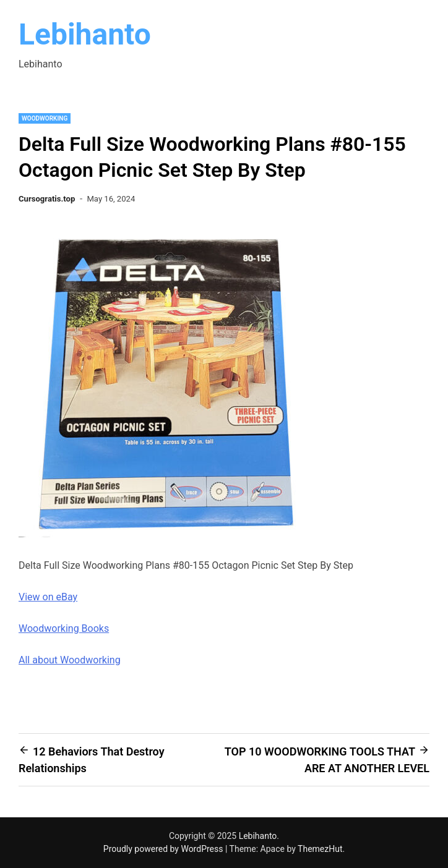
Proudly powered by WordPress (164, 849)
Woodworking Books (64, 628)
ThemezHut (320, 849)
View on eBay (48, 597)
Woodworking (45, 118)
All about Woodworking (70, 660)
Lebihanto (85, 34)
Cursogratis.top (47, 199)
